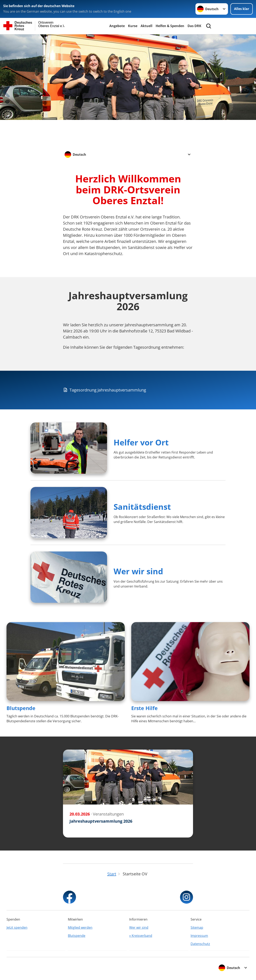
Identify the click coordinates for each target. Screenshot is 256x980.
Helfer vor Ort (141, 442)
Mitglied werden (80, 927)
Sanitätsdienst (142, 507)
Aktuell (146, 26)
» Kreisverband (141, 936)
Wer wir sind (138, 571)
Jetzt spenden (17, 927)
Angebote (117, 26)
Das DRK (194, 26)
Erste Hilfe (144, 708)
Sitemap (197, 927)
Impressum (199, 936)
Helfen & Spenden (170, 26)
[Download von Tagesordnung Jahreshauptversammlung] (128, 390)
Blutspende (21, 708)
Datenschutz (200, 944)
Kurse (133, 26)
